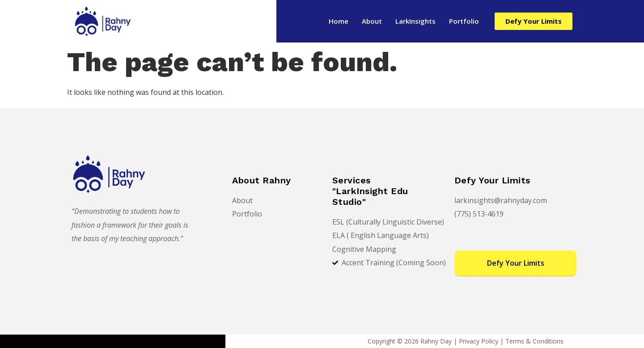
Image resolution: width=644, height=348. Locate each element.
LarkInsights (415, 21)
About (372, 21)
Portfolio (464, 21)
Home (339, 21)
